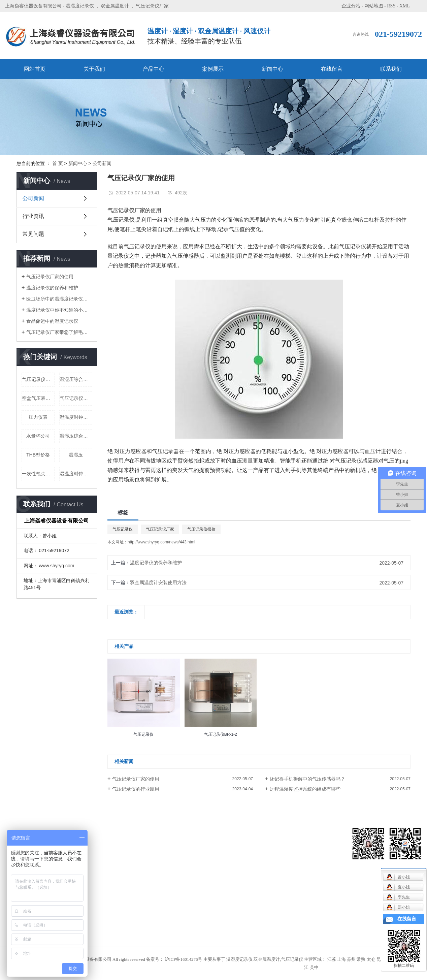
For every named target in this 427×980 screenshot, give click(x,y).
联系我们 (391, 69)
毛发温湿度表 (90, 872)
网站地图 (374, 6)
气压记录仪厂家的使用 (50, 277)
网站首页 (35, 69)
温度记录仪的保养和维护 (52, 288)
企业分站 (351, 6)
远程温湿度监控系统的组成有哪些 (305, 789)
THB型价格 (38, 455)
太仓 (371, 959)
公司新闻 (102, 163)
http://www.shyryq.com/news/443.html (161, 542)
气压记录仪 (123, 529)
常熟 (361, 959)
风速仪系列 (88, 842)
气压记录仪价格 (38, 379)
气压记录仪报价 (201, 529)
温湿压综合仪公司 (76, 379)
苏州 (351, 959)
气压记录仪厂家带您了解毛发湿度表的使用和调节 (59, 332)
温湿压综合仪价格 (76, 436)
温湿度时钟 (88, 923)
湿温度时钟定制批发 (76, 417)
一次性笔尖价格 (38, 474)
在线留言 (332, 69)
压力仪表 (38, 417)
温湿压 (76, 455)
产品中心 (154, 69)
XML (405, 6)
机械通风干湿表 (92, 852)
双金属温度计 (115, 6)
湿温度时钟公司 (76, 474)
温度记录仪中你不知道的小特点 (59, 310)
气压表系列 (88, 893)
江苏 (332, 959)
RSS (391, 6)
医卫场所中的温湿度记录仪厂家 (59, 299)
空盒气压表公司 (38, 398)
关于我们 (94, 69)
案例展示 (213, 69)
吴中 (314, 967)
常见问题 (33, 234)
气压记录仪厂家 (152, 6)
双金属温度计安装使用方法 (158, 582)
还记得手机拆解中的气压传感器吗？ (307, 779)
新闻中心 (272, 69)
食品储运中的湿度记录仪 (52, 321)
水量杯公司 (38, 436)
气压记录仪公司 (76, 398)
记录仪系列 (88, 862)
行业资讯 (33, 216)
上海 (341, 959)
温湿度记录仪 (80, 6)
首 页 (58, 163)
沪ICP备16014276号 (183, 959)
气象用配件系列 (92, 882)
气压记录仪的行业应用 (136, 789)
